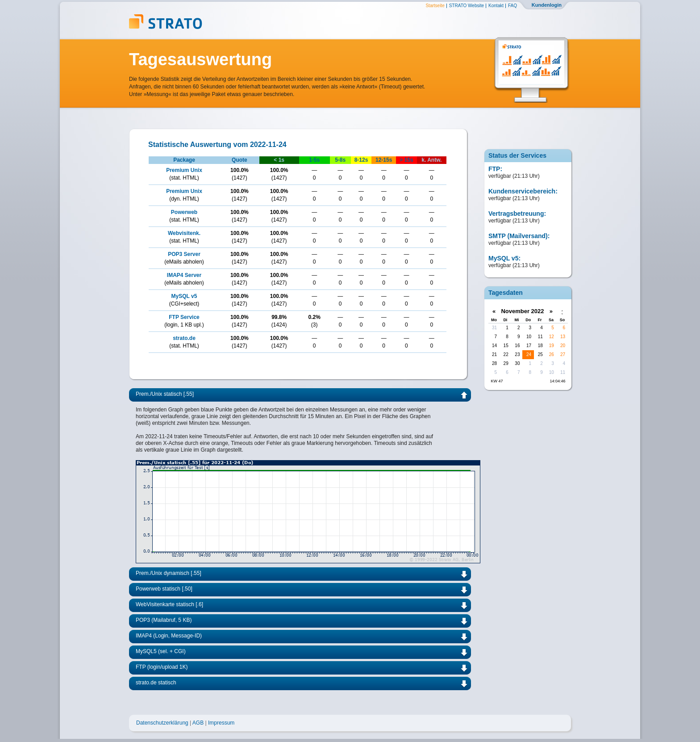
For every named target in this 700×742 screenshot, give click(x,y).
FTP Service (184, 317)
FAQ (512, 6)
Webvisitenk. (184, 233)
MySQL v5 (184, 296)
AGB (198, 723)
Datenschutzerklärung (162, 723)
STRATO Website (467, 6)
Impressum (221, 723)
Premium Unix (184, 170)
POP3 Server (184, 254)
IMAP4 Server (184, 275)
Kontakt (496, 6)
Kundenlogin (547, 5)
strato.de (184, 338)
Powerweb (184, 212)
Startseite (435, 6)
